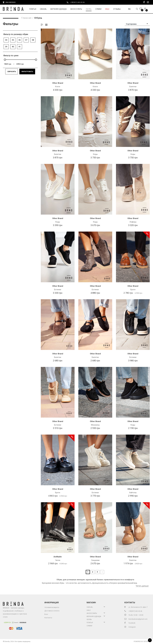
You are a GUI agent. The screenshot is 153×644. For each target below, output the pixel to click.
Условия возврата (52, 607)
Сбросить (12, 72)
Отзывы (117, 9)
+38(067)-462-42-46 (78, 2)
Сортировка (131, 24)
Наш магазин (9, 2)
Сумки (98, 9)
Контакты (48, 618)
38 (33, 40)
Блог (46, 614)
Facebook (130, 623)
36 (20, 40)
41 (20, 47)
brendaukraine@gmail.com (136, 619)
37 (26, 40)
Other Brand (58, 83)
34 (6, 40)
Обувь (89, 9)
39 (6, 47)
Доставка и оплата (52, 611)
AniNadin (58, 557)
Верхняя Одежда (59, 9)
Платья (33, 9)
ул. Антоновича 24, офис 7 (136, 607)
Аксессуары (76, 9)
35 (13, 40)
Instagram (130, 627)
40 (13, 47)
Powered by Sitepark (142, 641)
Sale (107, 9)
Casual (43, 9)
